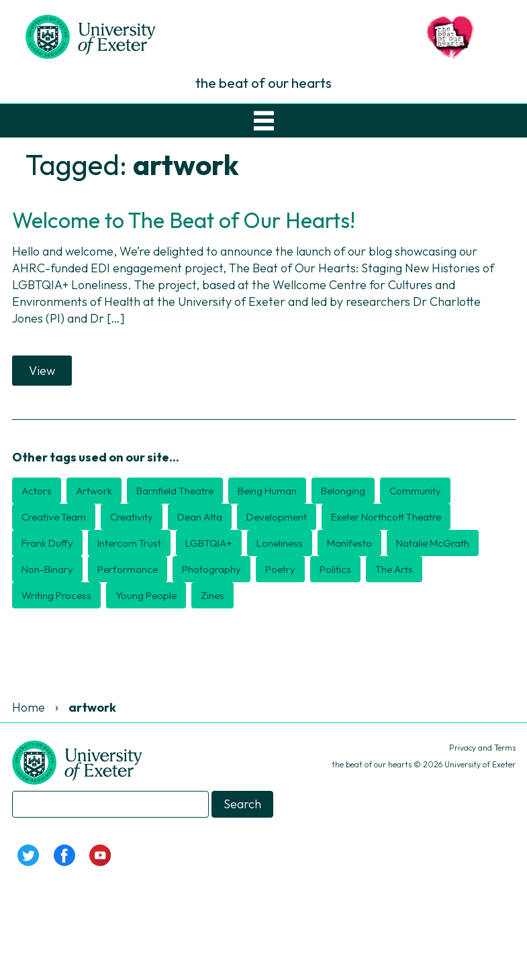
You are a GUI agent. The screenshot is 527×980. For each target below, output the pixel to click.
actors (37, 491)
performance (128, 569)
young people (146, 595)
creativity (132, 517)
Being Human (267, 491)
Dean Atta (200, 517)
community (415, 491)
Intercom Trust (129, 543)
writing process (56, 595)
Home (29, 707)
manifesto (349, 543)
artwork (94, 491)
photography (211, 569)
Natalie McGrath (433, 543)
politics (335, 569)
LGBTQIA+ (209, 543)
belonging (343, 491)
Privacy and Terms (482, 748)
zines (212, 595)
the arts (394, 569)
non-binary (47, 569)
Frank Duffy (47, 543)
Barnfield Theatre (175, 491)
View (42, 371)
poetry (280, 569)
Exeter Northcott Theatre (386, 517)
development (277, 517)
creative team (54, 517)
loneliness (280, 543)
